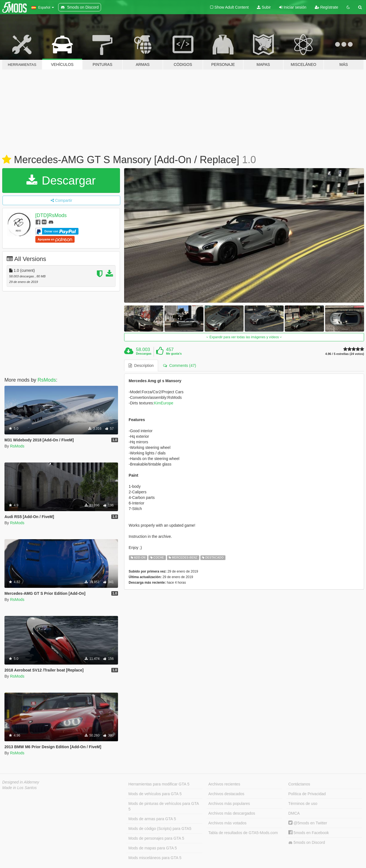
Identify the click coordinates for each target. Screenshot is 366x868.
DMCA (294, 813)
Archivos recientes (224, 784)
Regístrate (326, 7)
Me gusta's (174, 354)
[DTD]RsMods (51, 215)
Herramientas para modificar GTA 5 (159, 784)
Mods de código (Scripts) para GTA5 (160, 829)
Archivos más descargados (232, 813)
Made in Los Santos (19, 788)
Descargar (61, 181)
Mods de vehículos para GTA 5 (155, 794)
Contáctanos (299, 784)
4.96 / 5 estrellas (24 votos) (345, 354)
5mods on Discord (307, 843)
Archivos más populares (229, 804)
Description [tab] (141, 365)
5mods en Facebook (309, 833)
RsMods (47, 380)
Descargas (144, 354)
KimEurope (164, 403)
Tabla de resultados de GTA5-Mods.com (243, 833)
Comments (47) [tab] (180, 365)
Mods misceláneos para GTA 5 (155, 858)
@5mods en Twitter (308, 823)
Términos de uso (303, 804)
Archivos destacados (226, 794)
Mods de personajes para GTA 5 (156, 838)
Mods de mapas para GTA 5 (153, 848)
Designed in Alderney (21, 782)
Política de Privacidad (307, 794)
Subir (264, 7)
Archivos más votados (228, 823)
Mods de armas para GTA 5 (152, 819)
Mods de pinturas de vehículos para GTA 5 (164, 806)
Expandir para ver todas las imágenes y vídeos (244, 337)
